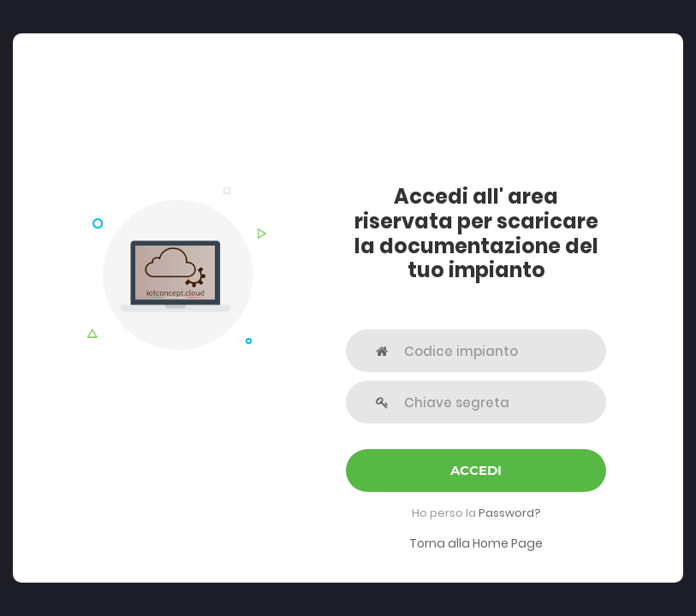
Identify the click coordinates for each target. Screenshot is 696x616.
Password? (510, 513)
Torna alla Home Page (476, 543)
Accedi (476, 470)
